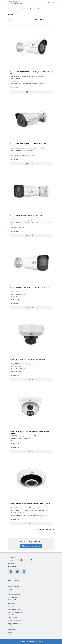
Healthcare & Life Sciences (16, 612)
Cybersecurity (12, 592)
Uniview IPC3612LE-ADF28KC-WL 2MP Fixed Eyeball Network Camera (30, 433)
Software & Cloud (13, 600)
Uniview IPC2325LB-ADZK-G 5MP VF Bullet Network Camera (29, 288)
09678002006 (14, 566)
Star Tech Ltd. (39, 642)
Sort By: (36, 19)
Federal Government (14, 609)
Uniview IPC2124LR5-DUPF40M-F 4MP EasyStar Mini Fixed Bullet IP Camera (31, 73)
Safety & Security (13, 615)
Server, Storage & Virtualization (17, 584)
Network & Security (14, 587)
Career (10, 635)
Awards (10, 632)
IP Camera (33, 9)
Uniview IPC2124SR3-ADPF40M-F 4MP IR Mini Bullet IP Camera (30, 144)
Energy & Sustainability (15, 620)
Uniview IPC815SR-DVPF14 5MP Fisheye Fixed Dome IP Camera (30, 504)
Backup (10, 589)
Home (10, 9)
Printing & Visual (13, 597)
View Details (31, 92)
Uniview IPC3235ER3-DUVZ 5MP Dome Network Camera (28, 360)
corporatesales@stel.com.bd (20, 560)
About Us (11, 627)
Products (16, 9)
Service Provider (13, 617)
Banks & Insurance (13, 607)
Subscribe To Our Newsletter (31, 546)
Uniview (40, 9)
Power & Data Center (14, 595)
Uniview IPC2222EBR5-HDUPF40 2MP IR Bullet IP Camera (28, 216)
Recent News (12, 630)
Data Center (24, 9)
